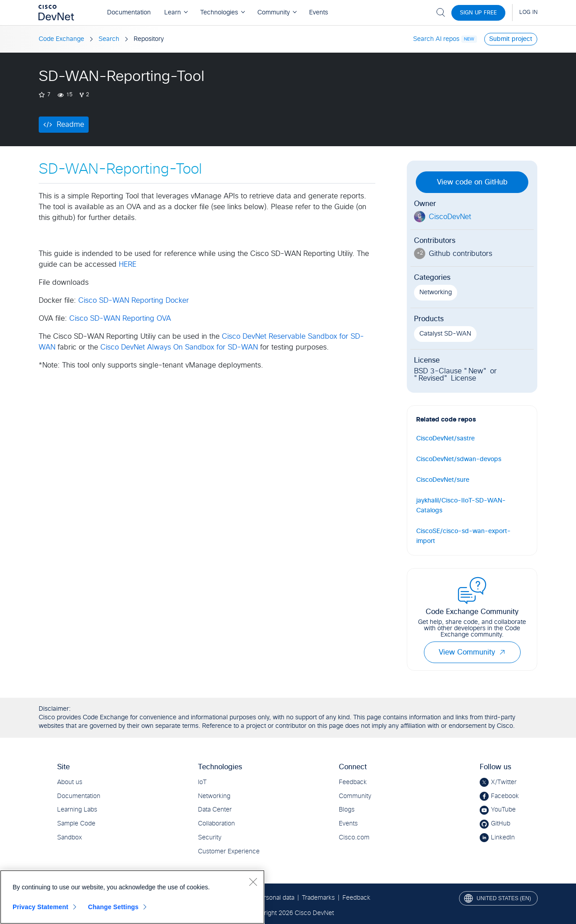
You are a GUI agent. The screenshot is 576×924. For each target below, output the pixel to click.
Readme (70, 125)
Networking (436, 292)
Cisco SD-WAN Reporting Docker (134, 301)
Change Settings (113, 907)
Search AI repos (436, 39)
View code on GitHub (472, 182)
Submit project (511, 39)
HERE (128, 265)
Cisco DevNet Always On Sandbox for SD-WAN (179, 347)
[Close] (253, 882)
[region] (132, 897)
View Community (472, 652)
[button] (502, 652)
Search (109, 39)
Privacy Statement (40, 907)
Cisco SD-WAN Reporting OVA (120, 318)
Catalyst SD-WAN (445, 334)
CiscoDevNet (450, 217)
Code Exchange (61, 39)
